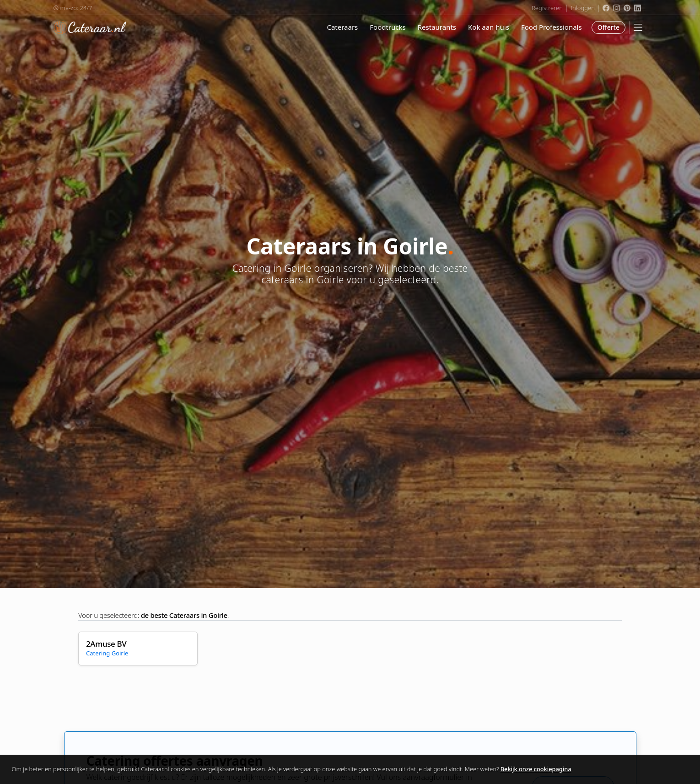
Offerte (608, 27)
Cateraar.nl (90, 27)
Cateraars (342, 27)
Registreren (547, 8)
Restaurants (437, 27)
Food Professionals (552, 27)
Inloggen (583, 8)
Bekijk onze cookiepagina (536, 769)
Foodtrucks (388, 27)
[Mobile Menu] (638, 27)
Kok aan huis (489, 27)
